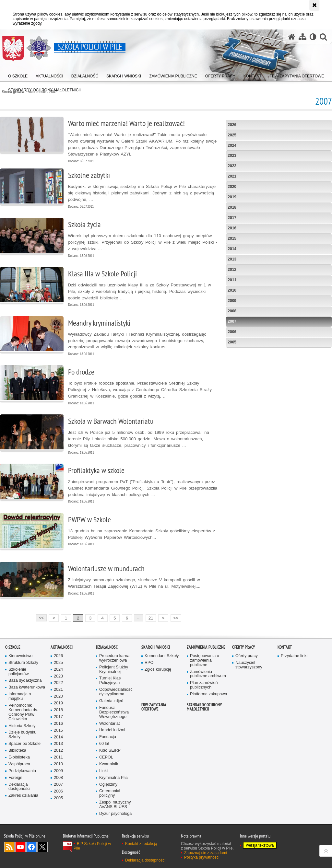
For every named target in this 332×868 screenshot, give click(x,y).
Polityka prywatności (202, 857)
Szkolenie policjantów (18, 672)
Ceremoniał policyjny (110, 793)
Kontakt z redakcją (141, 844)
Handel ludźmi (112, 730)
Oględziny (108, 785)
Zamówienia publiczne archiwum (208, 674)
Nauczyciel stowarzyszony (249, 665)
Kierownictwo (20, 656)
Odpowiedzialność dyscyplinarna (116, 692)
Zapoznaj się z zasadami (206, 853)
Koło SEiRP (110, 751)
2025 (232, 135)
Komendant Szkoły (162, 656)
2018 (232, 207)
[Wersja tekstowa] (313, 37)
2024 (232, 145)
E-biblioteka (19, 757)
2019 (232, 197)
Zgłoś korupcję (158, 670)
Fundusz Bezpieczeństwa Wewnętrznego (114, 712)
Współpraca (19, 764)
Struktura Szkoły (23, 663)
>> (174, 617)
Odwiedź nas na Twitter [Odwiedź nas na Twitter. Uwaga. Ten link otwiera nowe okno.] (42, 847)
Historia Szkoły (22, 726)
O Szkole (13, 647)
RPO (149, 663)
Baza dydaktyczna (25, 681)
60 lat (104, 744)
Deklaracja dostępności (19, 787)
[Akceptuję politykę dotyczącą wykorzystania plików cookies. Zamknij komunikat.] (314, 5)
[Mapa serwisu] (302, 37)
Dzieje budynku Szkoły (22, 735)
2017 (232, 218)
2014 (232, 249)
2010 (232, 290)
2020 (232, 187)
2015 (232, 238)
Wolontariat (110, 724)
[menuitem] (45, 89)
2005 (232, 342)
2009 (232, 301)
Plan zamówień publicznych (204, 685)
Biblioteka (17, 751)
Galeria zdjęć (111, 701)
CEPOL (106, 757)
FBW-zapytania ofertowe (154, 707)
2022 (232, 166)
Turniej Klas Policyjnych (110, 681)
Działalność (107, 647)
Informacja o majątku (20, 696)
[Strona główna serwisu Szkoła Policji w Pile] (292, 37)
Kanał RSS (9, 847)
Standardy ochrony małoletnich (204, 707)
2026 (232, 125)
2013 (232, 259)
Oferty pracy (243, 647)
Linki (103, 771)
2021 (232, 176)
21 (151, 618)
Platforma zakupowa (208, 694)
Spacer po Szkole (24, 744)
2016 (232, 228)
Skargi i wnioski (156, 647)
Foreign (15, 778)
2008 (232, 311)
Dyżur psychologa (115, 814)
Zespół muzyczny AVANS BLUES (115, 805)
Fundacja (108, 737)
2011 (232, 280)
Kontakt (285, 647)
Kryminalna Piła (113, 778)
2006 (232, 332)
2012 (232, 270)
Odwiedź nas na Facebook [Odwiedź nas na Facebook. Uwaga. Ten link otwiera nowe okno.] (31, 847)
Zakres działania (23, 796)
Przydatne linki (294, 656)
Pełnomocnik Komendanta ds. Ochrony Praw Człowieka (23, 712)
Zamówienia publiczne (206, 647)
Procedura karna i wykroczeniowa (115, 658)
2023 (232, 156)
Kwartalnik (109, 764)
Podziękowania (22, 771)
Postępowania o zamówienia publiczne (205, 660)
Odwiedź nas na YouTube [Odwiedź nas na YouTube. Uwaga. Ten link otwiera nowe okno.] (20, 847)
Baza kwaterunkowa (27, 687)
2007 (232, 321)
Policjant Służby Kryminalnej (114, 670)
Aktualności (62, 647)
